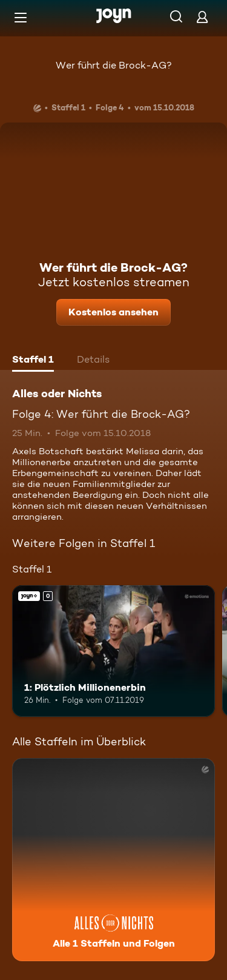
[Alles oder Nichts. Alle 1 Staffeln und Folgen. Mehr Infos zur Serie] (113, 860)
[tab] (33, 361)
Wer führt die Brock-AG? (114, 65)
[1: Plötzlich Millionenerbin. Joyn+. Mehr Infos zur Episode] (113, 651)
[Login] (202, 17)
